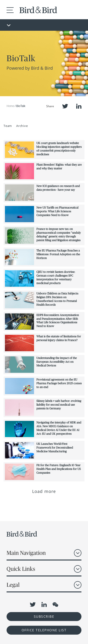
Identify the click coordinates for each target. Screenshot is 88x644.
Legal (13, 585)
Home (10, 106)
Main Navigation (26, 553)
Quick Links (21, 569)
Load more (44, 491)
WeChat (55, 605)
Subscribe (44, 616)
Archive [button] (22, 126)
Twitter (65, 106)
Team (8, 126)
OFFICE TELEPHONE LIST (44, 630)
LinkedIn (79, 106)
